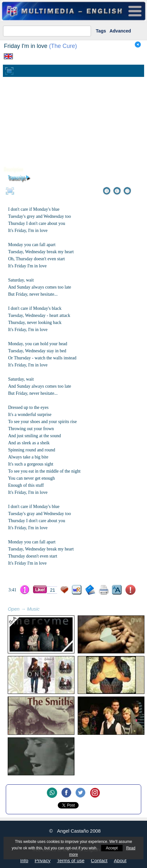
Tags (101, 31)
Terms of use (71, 860)
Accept (112, 848)
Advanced (120, 31)
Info (24, 860)
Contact (99, 860)
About (120, 860)
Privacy (43, 860)
